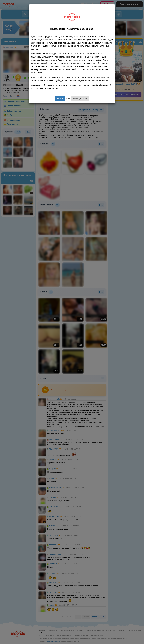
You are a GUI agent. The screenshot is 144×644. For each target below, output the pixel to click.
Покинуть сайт (80, 99)
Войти (60, 99)
